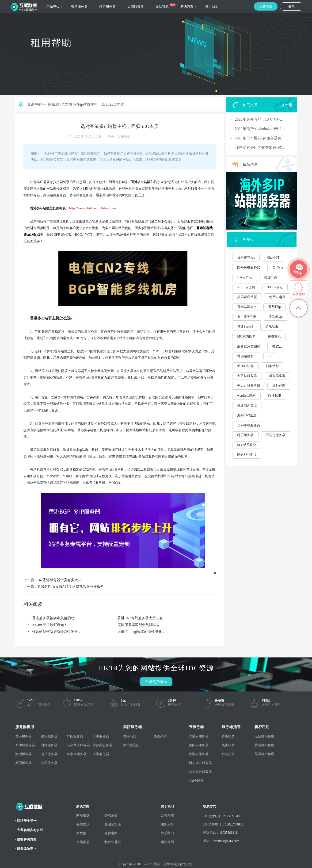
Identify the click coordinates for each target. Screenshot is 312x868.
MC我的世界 (246, 336)
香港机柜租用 (264, 745)
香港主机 (274, 336)
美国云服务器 (199, 745)
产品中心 (53, 6)
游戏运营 (111, 815)
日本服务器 (101, 736)
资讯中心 (34, 104)
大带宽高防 (131, 745)
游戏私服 (272, 327)
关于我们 (212, 6)
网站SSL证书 (247, 455)
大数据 (81, 833)
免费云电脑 (277, 297)
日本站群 (272, 366)
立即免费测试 (156, 682)
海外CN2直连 (247, 415)
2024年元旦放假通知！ (50, 625)
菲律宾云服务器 (200, 772)
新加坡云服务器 (200, 763)
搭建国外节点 (247, 405)
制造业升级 (113, 842)
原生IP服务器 (247, 317)
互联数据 (124, 136)
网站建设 (83, 815)
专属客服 (299, 294)
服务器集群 (277, 376)
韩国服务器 (75, 736)
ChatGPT (273, 258)
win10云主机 (246, 287)
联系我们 (167, 833)
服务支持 (167, 824)
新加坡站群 (245, 366)
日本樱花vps (246, 258)
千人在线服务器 (249, 386)
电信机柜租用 (264, 736)
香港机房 (228, 736)
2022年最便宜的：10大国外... (259, 119)
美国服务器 (136, 6)
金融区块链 (113, 824)
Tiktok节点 (275, 287)
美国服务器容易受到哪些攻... (140, 625)
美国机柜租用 (264, 754)
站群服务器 (107, 6)
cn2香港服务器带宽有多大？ (59, 580)
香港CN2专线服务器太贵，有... (142, 618)
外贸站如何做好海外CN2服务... (56, 632)
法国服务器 (101, 754)
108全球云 (196, 781)
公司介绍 (167, 815)
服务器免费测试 (249, 346)
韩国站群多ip (247, 356)
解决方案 (187, 6)
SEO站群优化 (247, 445)
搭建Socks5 (245, 327)
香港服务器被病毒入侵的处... (55, 618)
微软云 (277, 346)
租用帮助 (52, 104)
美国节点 (271, 277)
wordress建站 (246, 396)
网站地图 (167, 842)
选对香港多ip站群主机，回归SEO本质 (93, 104)
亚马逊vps (276, 317)
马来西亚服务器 (78, 745)
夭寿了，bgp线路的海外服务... (141, 632)
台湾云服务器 (199, 754)
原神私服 (274, 396)
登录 (292, 6)
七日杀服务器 (247, 376)
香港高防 (130, 736)
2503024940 (231, 816)
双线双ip (275, 307)
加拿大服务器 (77, 754)
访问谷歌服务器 (249, 425)
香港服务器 (79, 6)
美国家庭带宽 (247, 297)
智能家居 (83, 842)
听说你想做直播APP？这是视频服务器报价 (71, 587)
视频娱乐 (83, 824)
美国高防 (160, 736)
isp (270, 356)
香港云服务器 (199, 736)
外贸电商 (111, 833)
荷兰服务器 (49, 754)
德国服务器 (49, 763)
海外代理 (279, 386)
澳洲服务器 (23, 754)
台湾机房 (228, 754)
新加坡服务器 (25, 745)
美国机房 (228, 745)
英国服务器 (23, 763)
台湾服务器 (49, 745)
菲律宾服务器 (103, 745)
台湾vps (278, 267)
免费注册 (266, 6)
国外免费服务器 (249, 267)
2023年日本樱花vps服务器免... (260, 138)
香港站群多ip (247, 307)
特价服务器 (245, 435)
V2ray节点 (245, 277)
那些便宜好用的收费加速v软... (260, 148)
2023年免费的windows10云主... (260, 129)
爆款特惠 (162, 6)
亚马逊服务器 (276, 435)
